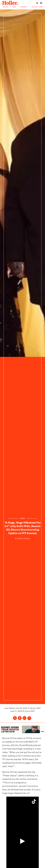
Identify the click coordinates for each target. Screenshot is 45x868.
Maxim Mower (24, 538)
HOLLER (5, 7)
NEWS (14, 7)
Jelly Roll (28, 741)
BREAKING (24, 7)
